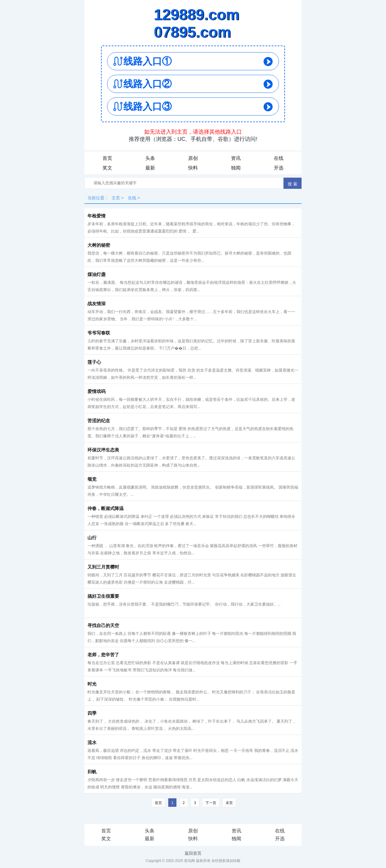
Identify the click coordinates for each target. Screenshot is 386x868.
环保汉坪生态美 (103, 450)
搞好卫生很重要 (103, 596)
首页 (107, 158)
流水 (92, 743)
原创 (193, 158)
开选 (279, 168)
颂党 (92, 479)
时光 (92, 684)
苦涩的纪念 (99, 421)
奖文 (107, 168)
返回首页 (193, 853)
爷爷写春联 (99, 333)
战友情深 (96, 304)
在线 (279, 158)
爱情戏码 (96, 391)
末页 (229, 803)
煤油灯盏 (96, 274)
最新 (150, 168)
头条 (150, 158)
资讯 (236, 158)
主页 (116, 198)
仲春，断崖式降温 (106, 508)
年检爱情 (96, 216)
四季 (92, 713)
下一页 (211, 803)
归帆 (92, 772)
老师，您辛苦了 (103, 655)
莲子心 (94, 362)
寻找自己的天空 (103, 626)
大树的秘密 (99, 245)
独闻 (236, 168)
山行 (92, 538)
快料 (193, 168)
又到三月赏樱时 (103, 567)
